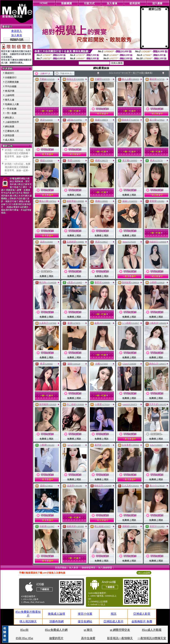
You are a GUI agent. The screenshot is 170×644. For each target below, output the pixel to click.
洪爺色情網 (56, 621)
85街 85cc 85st (25, 638)
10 (126, 73)
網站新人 (10, 118)
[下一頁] (132, 73)
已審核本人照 (12, 131)
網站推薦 (10, 127)
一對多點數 (11, 109)
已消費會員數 (12, 82)
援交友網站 (85, 621)
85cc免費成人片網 (56, 630)
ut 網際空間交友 (120, 630)
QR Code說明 (144, 573)
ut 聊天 (88, 630)
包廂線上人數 (12, 104)
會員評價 (10, 91)
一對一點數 (11, 113)
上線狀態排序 (12, 122)
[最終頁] (148, 73)
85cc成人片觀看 (152, 630)
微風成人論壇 (56, 614)
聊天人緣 (10, 100)
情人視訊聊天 (28, 621)
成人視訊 (10, 140)
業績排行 (10, 73)
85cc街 (24, 630)
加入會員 (17, 35)
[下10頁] (140, 73)
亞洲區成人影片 (114, 621)
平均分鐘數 (11, 86)
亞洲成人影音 (142, 614)
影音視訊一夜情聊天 (120, 638)
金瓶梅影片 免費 (142, 621)
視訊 (114, 614)
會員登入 (17, 31)
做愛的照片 (56, 638)
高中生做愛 (88, 638)
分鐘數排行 (11, 77)
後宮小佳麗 (85, 614)
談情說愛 (10, 135)
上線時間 (10, 95)
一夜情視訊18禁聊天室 (152, 638)
